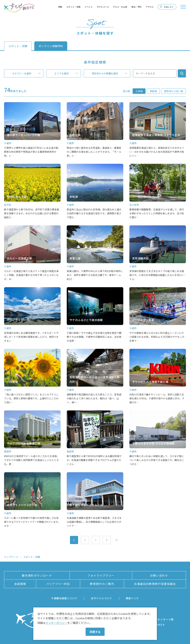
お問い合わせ (159, 575)
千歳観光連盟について (64, 598)
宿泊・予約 (136, 7)
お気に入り (169, 7)
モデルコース (103, 7)
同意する (95, 632)
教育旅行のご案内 (102, 584)
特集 (60, 7)
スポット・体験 (73, 7)
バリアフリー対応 (58, 584)
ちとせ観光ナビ (19, 7)
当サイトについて (101, 598)
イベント (89, 7)
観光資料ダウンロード (37, 575)
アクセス (150, 7)
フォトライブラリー (101, 575)
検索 (182, 73)
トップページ (11, 557)
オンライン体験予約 (51, 46)
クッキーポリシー (56, 623)
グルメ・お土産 (120, 7)
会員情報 (20, 584)
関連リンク (132, 598)
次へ (116, 540)
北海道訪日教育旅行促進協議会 (155, 584)
